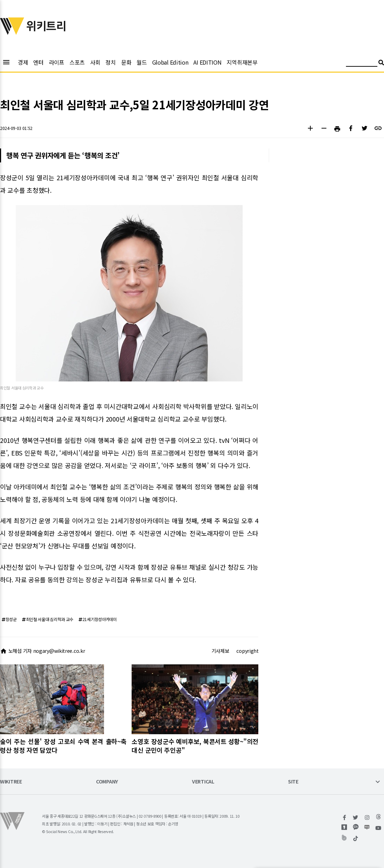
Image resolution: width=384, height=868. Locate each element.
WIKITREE (11, 782)
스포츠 (77, 62)
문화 (126, 62)
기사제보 (220, 651)
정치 (110, 62)
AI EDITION (207, 62)
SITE (293, 782)
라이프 (57, 62)
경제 (23, 62)
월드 (142, 62)
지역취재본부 (242, 62)
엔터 (38, 62)
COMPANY (107, 782)
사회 (95, 62)
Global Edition (170, 62)
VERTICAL (203, 782)
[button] (310, 129)
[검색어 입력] (362, 63)
